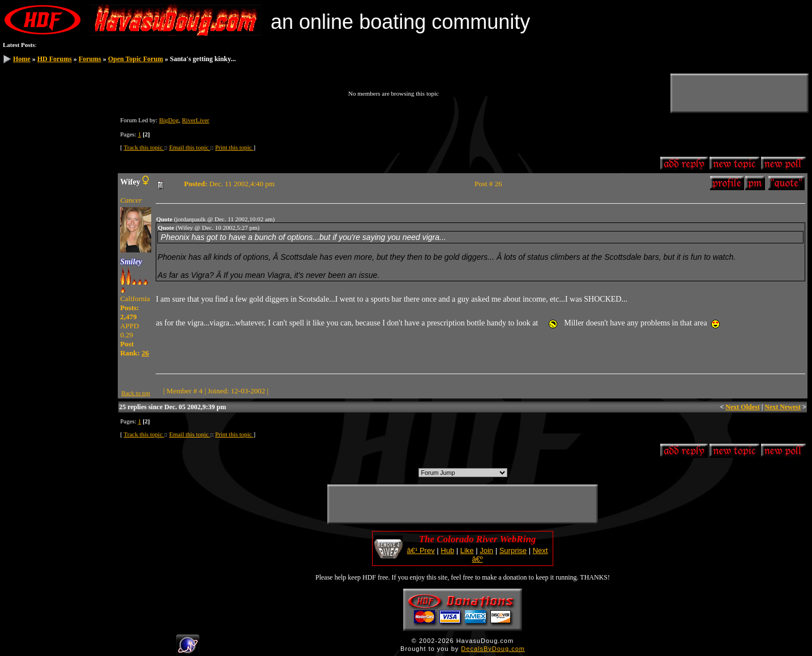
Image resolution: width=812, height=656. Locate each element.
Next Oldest (742, 407)
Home (22, 59)
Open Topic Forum (136, 59)
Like (467, 550)
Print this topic (234, 147)
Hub (447, 550)
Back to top (136, 393)
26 (145, 353)
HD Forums (55, 59)
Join (486, 550)
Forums (90, 59)
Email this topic (190, 147)
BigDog (169, 120)
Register (23, 129)
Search (21, 142)
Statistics (23, 181)
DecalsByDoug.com (493, 649)
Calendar (23, 168)
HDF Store (26, 194)
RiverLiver (195, 120)
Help (18, 207)
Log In (20, 116)
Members (24, 155)
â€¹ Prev (421, 550)
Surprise (513, 550)
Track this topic (144, 147)
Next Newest (783, 407)
